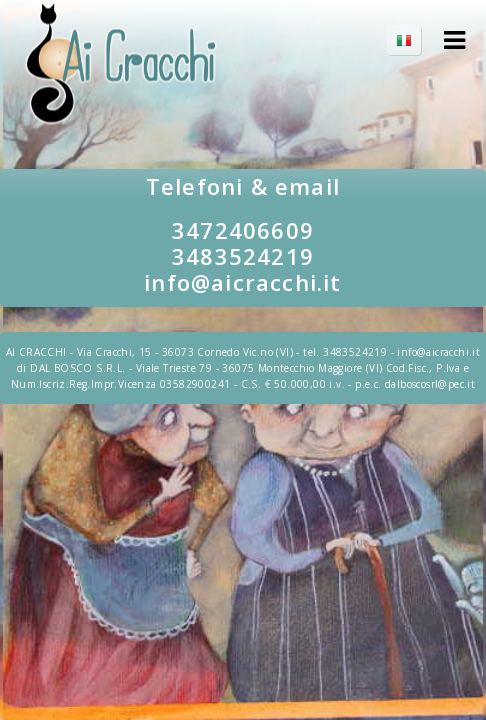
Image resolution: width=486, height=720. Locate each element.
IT (414, 40)
